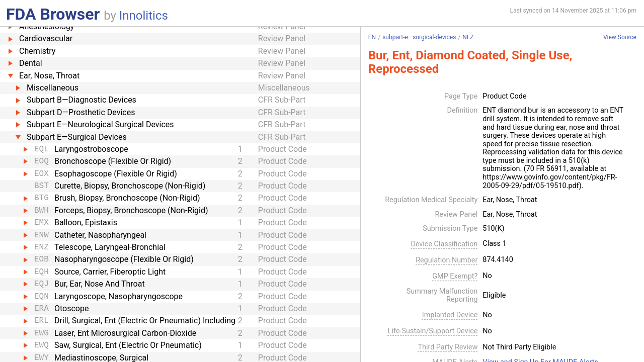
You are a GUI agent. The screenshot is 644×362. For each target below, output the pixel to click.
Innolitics (144, 16)
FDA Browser (53, 14)
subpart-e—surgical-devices (419, 37)
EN (372, 37)
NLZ (468, 37)
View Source (620, 37)
